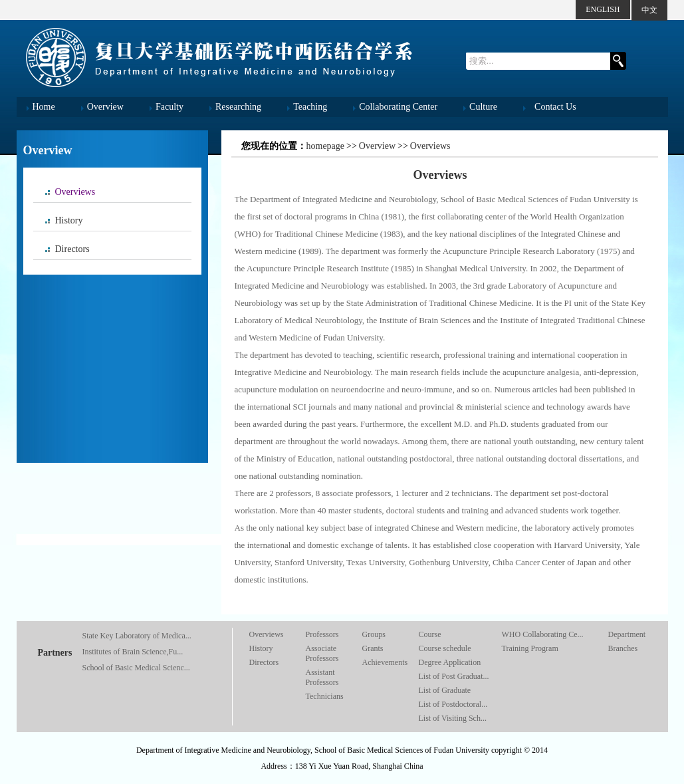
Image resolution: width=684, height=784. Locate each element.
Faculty (170, 107)
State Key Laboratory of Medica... (137, 636)
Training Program (530, 648)
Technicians (325, 696)
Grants (373, 648)
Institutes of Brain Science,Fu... (133, 652)
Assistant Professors (322, 677)
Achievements (385, 662)
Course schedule (445, 648)
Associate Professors (322, 653)
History (69, 220)
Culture (483, 107)
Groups (374, 634)
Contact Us (555, 107)
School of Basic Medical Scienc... (136, 668)
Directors (72, 249)
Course (430, 634)
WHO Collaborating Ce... (543, 634)
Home (44, 107)
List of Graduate (445, 690)
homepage (326, 146)
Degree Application (450, 662)
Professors (322, 634)
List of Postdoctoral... (453, 704)
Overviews (75, 192)
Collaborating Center (398, 107)
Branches (623, 648)
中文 (649, 10)
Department (627, 634)
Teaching (310, 107)
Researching (238, 107)
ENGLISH (603, 9)
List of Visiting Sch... (453, 718)
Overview (105, 107)
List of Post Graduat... (454, 676)
